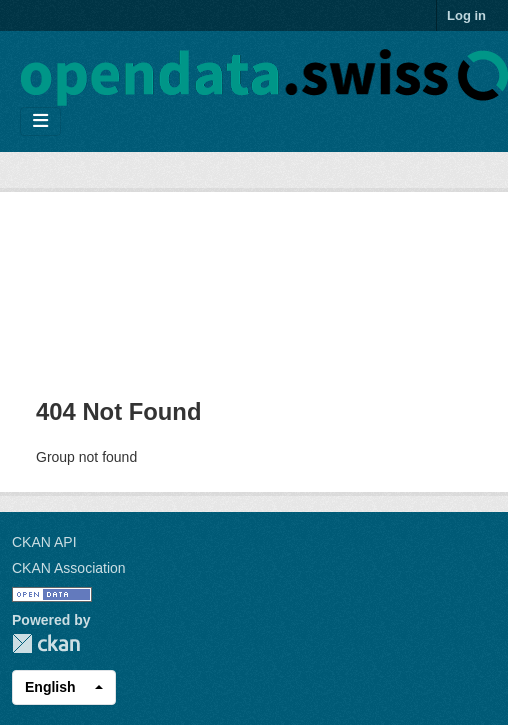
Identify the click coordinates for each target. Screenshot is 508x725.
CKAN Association (69, 568)
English (50, 687)
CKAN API (44, 542)
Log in (466, 15)
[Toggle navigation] (40, 121)
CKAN (46, 643)
